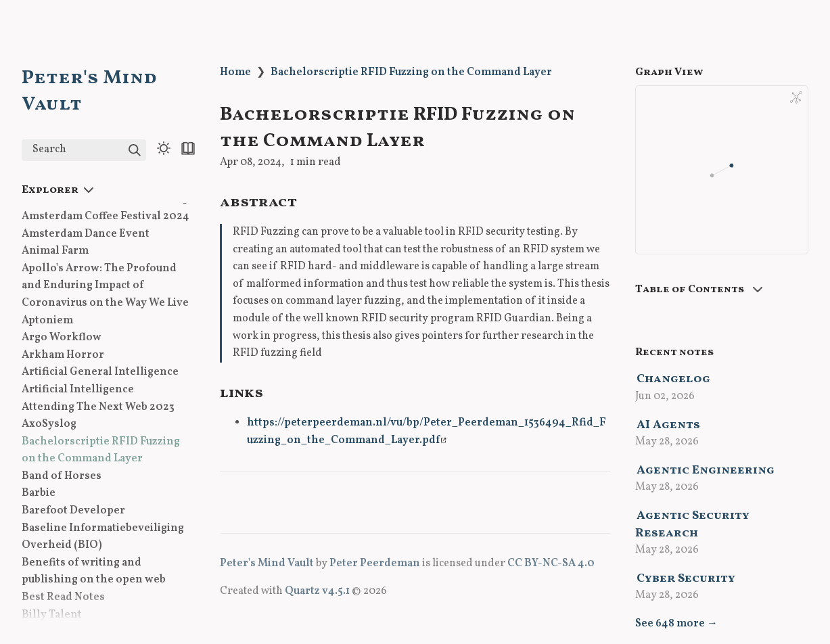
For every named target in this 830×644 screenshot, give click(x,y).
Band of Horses (62, 476)
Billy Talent (52, 615)
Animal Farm (55, 251)
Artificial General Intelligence (100, 372)
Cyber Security (686, 579)
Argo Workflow (62, 338)
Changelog (673, 379)
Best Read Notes (63, 597)
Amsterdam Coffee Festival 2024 (106, 216)
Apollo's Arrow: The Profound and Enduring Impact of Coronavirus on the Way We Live (105, 286)
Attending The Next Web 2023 (98, 407)
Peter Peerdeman (375, 563)
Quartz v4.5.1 (317, 591)
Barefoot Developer (73, 511)
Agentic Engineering (706, 470)
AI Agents (668, 425)
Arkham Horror (63, 355)
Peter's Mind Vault (267, 563)
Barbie (39, 493)
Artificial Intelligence (78, 390)
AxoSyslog (49, 424)
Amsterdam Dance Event (86, 234)
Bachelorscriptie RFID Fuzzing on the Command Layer (411, 72)
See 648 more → (676, 624)
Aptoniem (47, 321)
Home (235, 72)
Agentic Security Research (692, 525)
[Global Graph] (796, 97)
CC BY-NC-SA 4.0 (551, 563)
